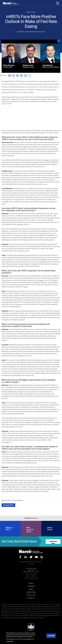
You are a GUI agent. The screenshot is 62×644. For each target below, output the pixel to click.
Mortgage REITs (8, 505)
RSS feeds (31, 586)
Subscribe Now (53, 542)
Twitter (31, 557)
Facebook (20, 557)
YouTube (36, 557)
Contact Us (31, 598)
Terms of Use (31, 595)
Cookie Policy (31, 592)
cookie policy (10, 641)
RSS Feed (42, 557)
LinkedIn (26, 557)
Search (31, 583)
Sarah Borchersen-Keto (37, 32)
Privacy (31, 589)
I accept (51, 636)
